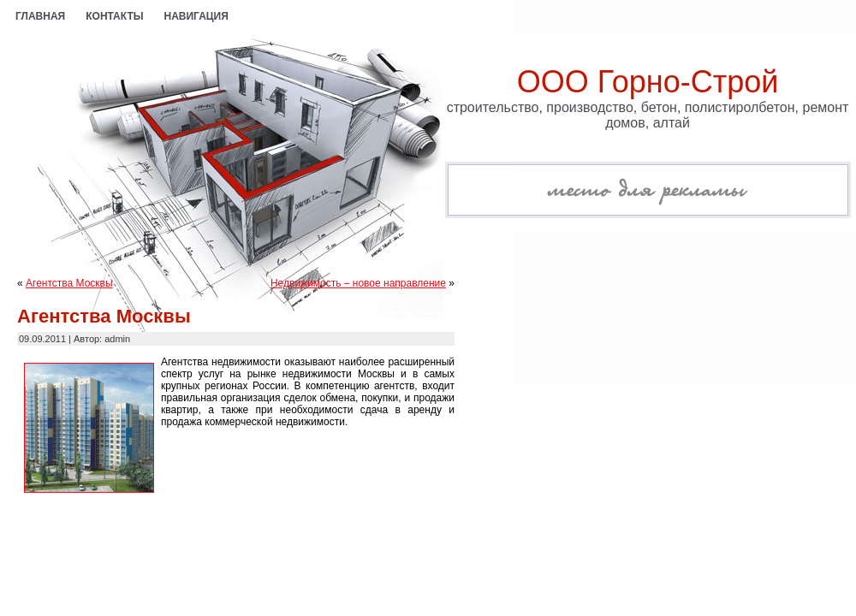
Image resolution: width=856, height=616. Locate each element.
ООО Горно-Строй (648, 82)
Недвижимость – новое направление (358, 283)
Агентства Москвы (69, 283)
